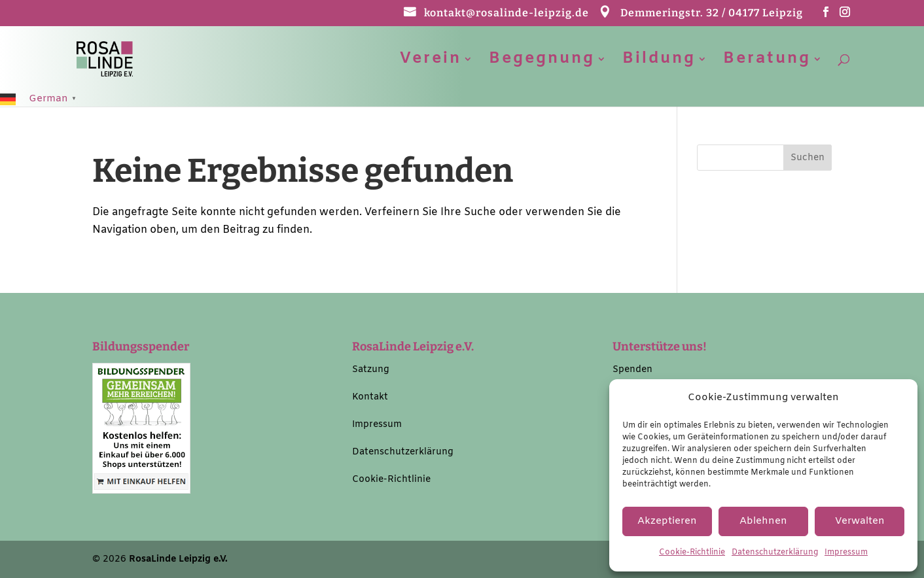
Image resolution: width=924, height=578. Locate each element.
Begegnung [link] (542, 62)
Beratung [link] (767, 62)
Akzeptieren (667, 521)
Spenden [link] (632, 370)
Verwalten (860, 521)
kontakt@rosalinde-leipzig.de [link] (506, 13)
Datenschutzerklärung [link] (775, 552)
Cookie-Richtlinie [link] (692, 552)
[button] (826, 16)
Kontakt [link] (370, 397)
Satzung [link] (371, 370)
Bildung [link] (659, 62)
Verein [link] (431, 62)
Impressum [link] (846, 552)
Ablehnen (763, 521)
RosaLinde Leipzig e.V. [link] (178, 559)
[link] (120, 59)
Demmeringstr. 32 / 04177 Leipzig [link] (712, 13)
